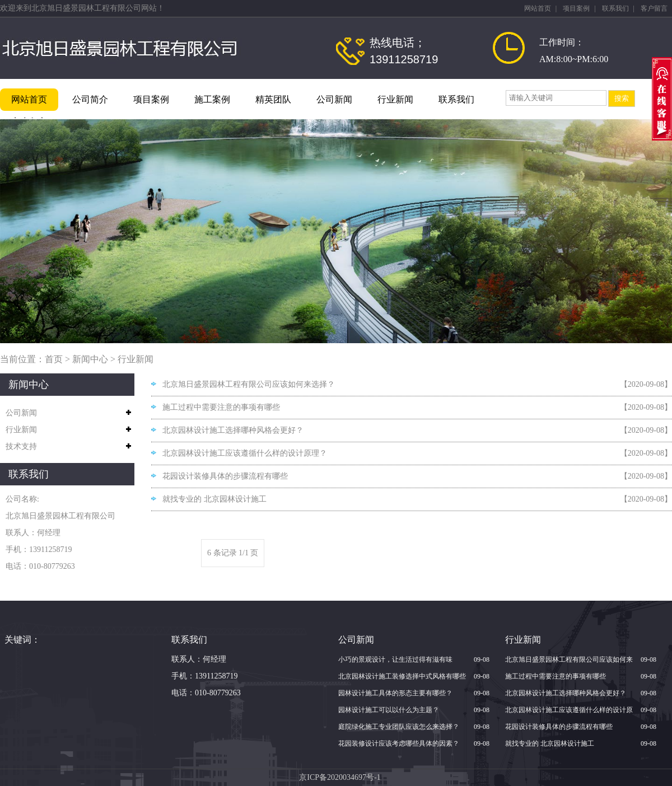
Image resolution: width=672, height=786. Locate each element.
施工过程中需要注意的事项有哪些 (221, 407)
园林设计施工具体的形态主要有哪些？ (395, 693)
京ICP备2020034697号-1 (340, 777)
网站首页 (538, 8)
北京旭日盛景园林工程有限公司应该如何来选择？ (249, 384)
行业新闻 (395, 99)
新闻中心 (90, 359)
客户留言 (654, 8)
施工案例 (212, 99)
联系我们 (615, 8)
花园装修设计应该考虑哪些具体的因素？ (399, 743)
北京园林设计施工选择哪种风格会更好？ (233, 430)
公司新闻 (334, 99)
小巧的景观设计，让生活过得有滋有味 (395, 659)
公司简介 (90, 99)
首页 (54, 359)
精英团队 (273, 99)
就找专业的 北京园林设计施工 (214, 499)
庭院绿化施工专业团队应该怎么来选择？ (399, 727)
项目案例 (576, 8)
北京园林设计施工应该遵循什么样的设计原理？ (245, 453)
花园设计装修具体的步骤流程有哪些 (225, 476)
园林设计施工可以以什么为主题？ (389, 710)
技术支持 (21, 446)
